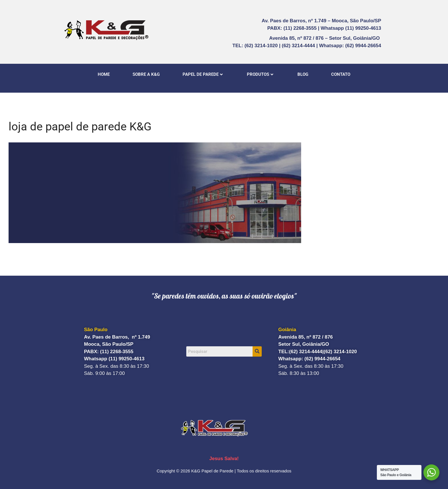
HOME (104, 74)
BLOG (303, 74)
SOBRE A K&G (146, 74)
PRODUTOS (260, 74)
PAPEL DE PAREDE (203, 74)
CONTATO (341, 74)
